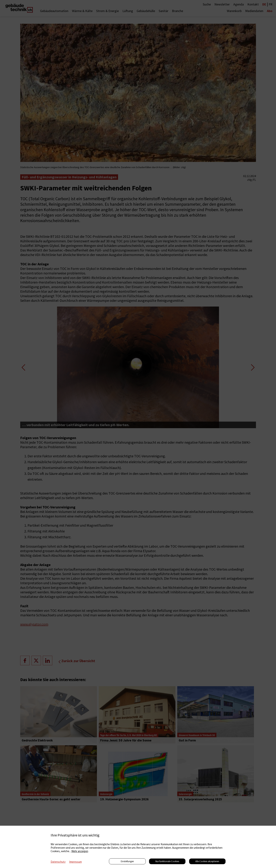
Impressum (76, 862)
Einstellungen (127, 861)
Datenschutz (58, 862)
